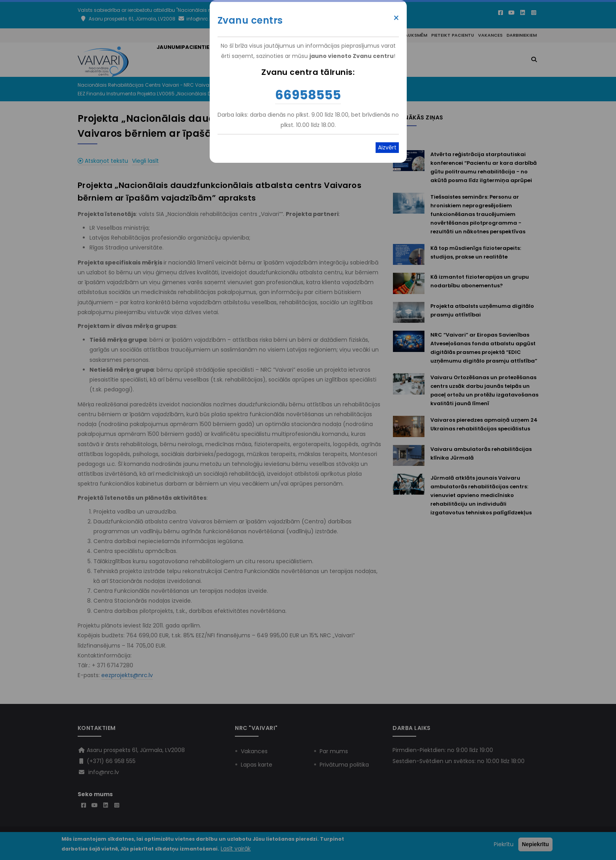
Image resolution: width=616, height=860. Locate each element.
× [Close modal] (396, 18)
